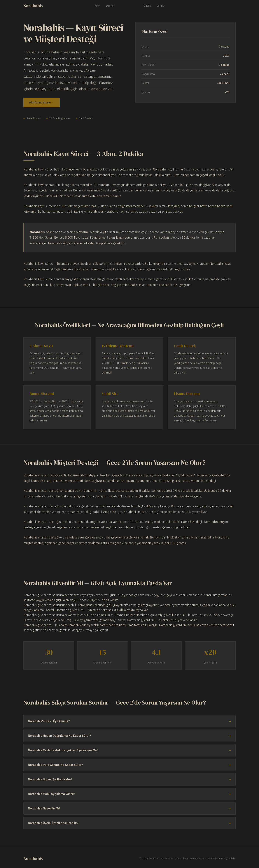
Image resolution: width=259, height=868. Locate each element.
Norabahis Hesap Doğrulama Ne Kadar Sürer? (59, 736)
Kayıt (97, 6)
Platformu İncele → (42, 102)
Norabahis (33, 6)
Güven (147, 6)
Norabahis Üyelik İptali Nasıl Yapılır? (53, 823)
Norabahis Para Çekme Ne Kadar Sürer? (55, 765)
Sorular (161, 6)
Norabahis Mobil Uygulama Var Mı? (51, 794)
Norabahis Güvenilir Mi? (44, 808)
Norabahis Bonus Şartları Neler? (50, 779)
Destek (110, 6)
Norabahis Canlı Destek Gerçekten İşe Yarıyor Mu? (63, 750)
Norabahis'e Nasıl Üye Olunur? (49, 721)
